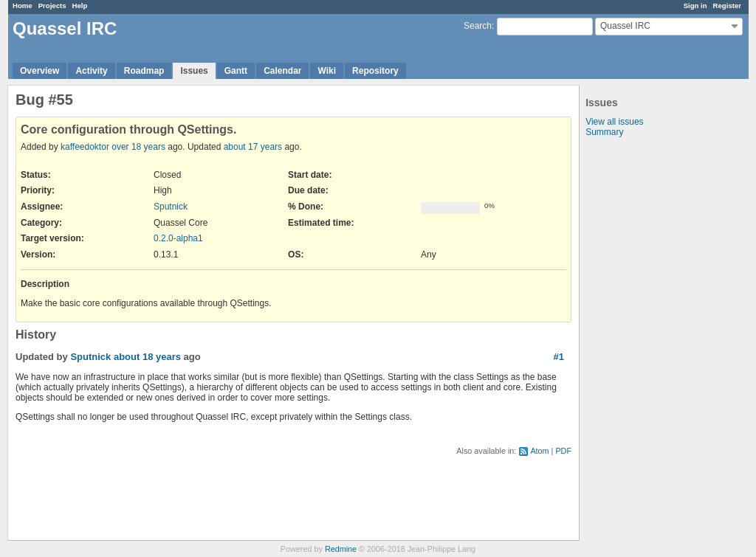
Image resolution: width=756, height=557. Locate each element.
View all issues (614, 122)
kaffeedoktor (85, 147)
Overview (39, 71)
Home (23, 6)
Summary (604, 132)
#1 (559, 357)
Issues (194, 71)
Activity (91, 71)
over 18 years (138, 147)
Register (727, 6)
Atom (539, 451)
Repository (375, 71)
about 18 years (147, 357)
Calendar (282, 71)
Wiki (327, 71)
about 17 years (253, 147)
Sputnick (171, 207)
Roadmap (144, 71)
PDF (563, 451)
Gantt (236, 71)
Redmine (341, 549)
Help (80, 6)
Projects (52, 6)
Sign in (695, 6)
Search (478, 26)
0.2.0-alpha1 (178, 238)
